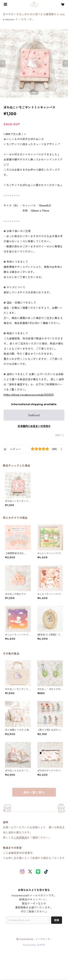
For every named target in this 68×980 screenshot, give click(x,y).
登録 (57, 920)
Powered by (34, 945)
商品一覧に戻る (34, 792)
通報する (60, 435)
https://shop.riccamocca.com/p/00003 (29, 395)
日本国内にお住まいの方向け (34, 426)
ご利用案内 (20, 838)
